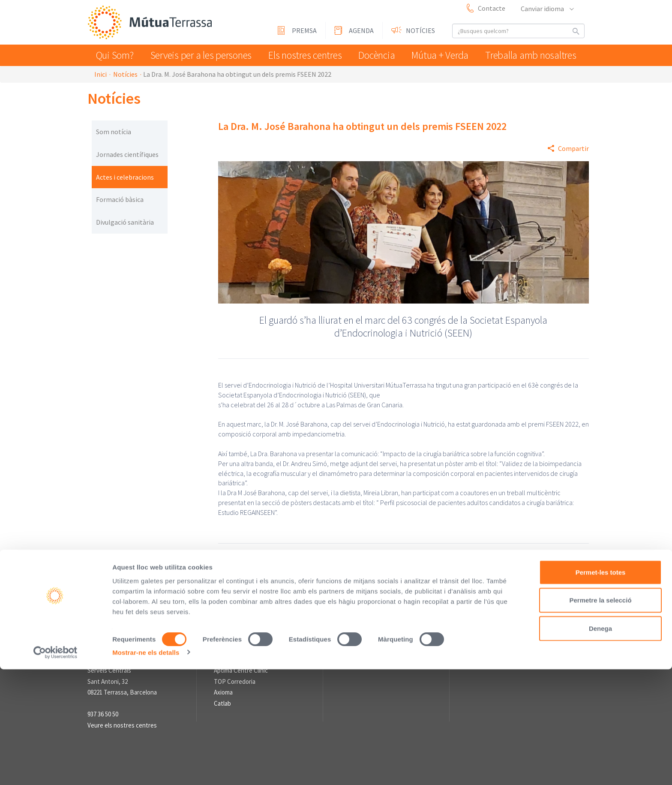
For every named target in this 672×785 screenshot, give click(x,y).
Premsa (304, 30)
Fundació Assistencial (243, 660)
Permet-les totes (601, 688)
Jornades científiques (127, 154)
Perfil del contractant (249, 587)
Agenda (361, 30)
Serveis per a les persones (202, 55)
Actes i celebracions (125, 177)
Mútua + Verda (445, 55)
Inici (100, 74)
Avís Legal (303, 587)
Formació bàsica (120, 199)
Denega (600, 744)
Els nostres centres (304, 55)
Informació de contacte (119, 624)
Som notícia (114, 132)
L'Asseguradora (234, 638)
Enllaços (225, 624)
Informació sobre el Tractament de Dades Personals (295, 597)
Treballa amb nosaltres (534, 55)
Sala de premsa (361, 624)
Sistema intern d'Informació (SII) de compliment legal (405, 587)
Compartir (573, 148)
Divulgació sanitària (125, 222)
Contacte (492, 8)
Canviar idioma (547, 9)
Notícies (420, 30)
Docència (378, 55)
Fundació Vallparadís (241, 648)
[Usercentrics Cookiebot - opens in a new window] (55, 768)
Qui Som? (117, 55)
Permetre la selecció (600, 716)
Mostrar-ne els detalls (146, 768)
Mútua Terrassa (152, 23)
